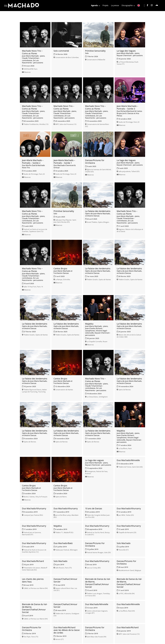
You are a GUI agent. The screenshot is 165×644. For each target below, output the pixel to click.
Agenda (94, 5)
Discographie (127, 5)
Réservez (27, 72)
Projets (105, 5)
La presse (115, 5)
